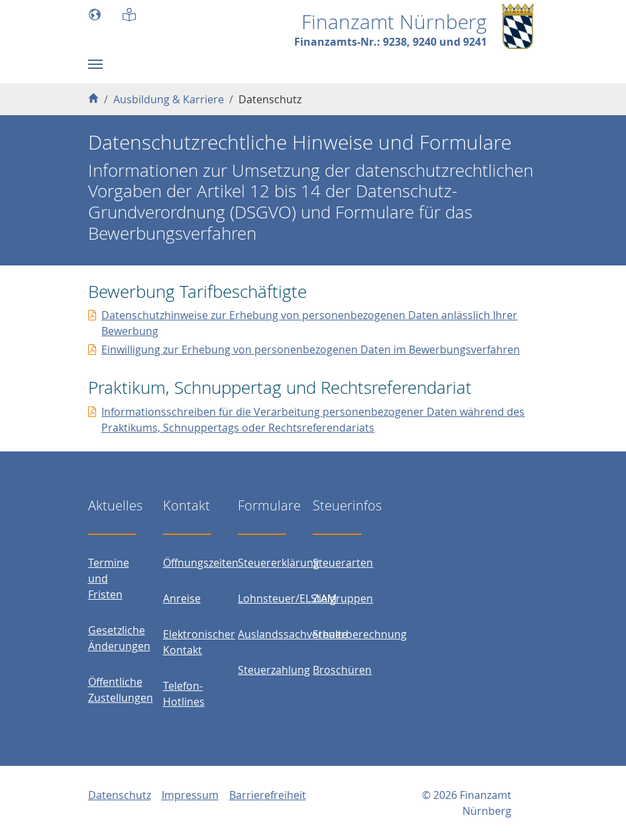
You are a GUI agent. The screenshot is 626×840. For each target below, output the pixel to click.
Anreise (182, 598)
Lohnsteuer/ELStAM (287, 598)
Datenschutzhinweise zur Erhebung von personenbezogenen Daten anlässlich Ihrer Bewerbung (309, 323)
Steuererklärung (279, 563)
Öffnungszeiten (201, 563)
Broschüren (342, 670)
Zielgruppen (343, 598)
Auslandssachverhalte (293, 634)
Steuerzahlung (274, 670)
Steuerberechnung (360, 634)
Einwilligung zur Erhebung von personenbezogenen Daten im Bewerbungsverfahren (311, 350)
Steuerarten (343, 563)
